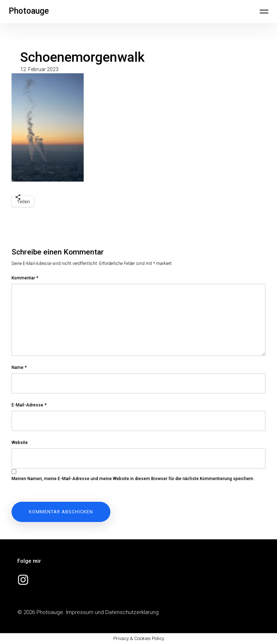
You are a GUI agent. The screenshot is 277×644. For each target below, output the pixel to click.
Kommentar (25, 278)
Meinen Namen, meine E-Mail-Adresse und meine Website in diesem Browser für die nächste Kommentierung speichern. (133, 479)
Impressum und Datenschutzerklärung (112, 612)
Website (20, 443)
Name (19, 367)
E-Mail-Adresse (29, 405)
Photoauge (29, 11)
